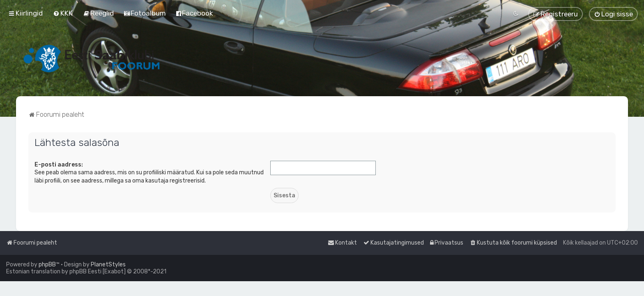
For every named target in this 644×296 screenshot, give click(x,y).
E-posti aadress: (59, 165)
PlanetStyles (108, 265)
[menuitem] (63, 13)
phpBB (47, 265)
